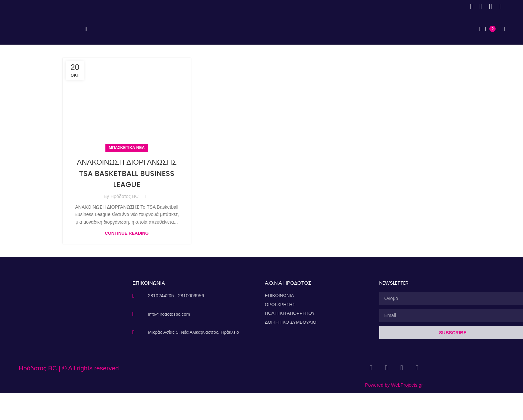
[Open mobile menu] (86, 42)
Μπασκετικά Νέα (127, 174)
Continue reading (127, 259)
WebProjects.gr (407, 412)
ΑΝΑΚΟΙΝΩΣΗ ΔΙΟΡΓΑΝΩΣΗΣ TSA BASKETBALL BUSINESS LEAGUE (127, 199)
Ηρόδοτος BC (124, 223)
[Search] (478, 42)
